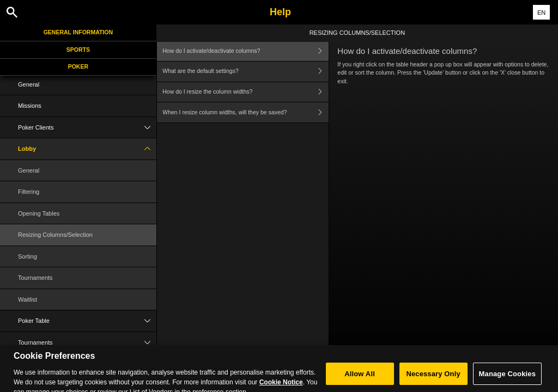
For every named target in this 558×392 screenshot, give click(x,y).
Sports (78, 50)
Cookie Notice (281, 388)
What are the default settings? (245, 72)
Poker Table (87, 321)
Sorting (28, 256)
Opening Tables (39, 213)
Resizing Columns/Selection (55, 235)
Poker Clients (87, 128)
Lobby (87, 149)
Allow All (360, 379)
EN (541, 13)
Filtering (29, 192)
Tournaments (35, 278)
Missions (30, 106)
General (29, 84)
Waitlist (28, 299)
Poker (78, 66)
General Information (78, 32)
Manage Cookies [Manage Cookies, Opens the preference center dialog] (507, 379)
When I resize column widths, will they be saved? (245, 112)
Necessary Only (433, 379)
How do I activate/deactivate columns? (245, 51)
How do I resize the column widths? (245, 92)
